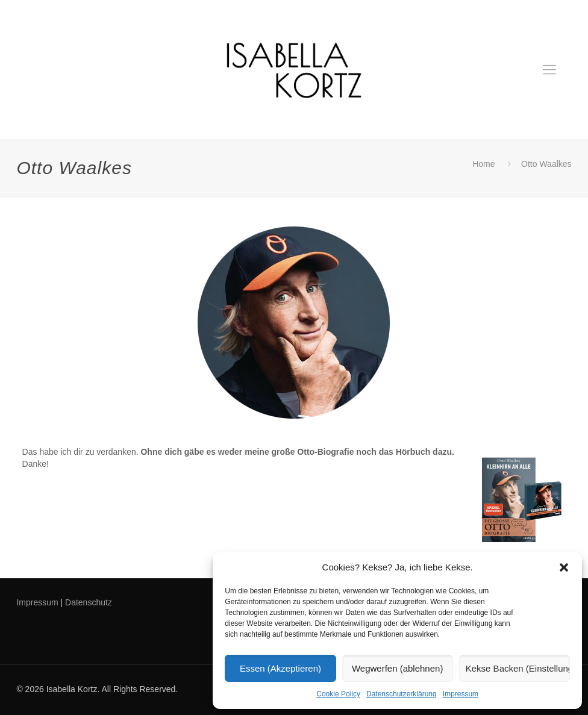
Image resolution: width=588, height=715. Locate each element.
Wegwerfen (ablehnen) (397, 668)
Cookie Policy (338, 694)
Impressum (461, 694)
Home (483, 164)
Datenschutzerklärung (402, 694)
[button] (564, 567)
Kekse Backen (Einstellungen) (518, 668)
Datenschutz (89, 602)
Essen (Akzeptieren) (280, 668)
